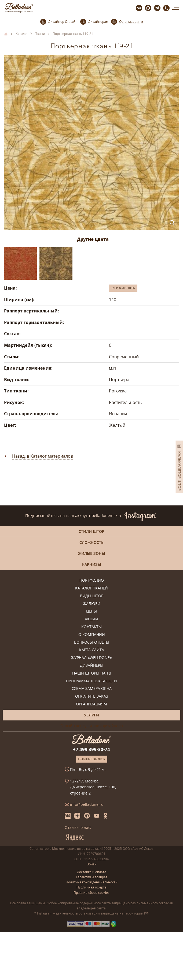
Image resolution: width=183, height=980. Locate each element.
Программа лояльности (91, 681)
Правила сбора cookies (91, 893)
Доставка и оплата (92, 872)
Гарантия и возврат (92, 877)
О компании (92, 635)
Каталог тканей (91, 588)
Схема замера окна (92, 689)
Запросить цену (123, 288)
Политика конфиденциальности (92, 882)
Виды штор (92, 596)
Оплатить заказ (92, 696)
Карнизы (91, 564)
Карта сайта (92, 650)
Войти (92, 864)
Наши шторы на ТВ (92, 673)
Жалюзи (92, 604)
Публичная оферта (91, 887)
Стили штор (91, 531)
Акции (91, 619)
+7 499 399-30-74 (91, 749)
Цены (91, 611)
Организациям (91, 704)
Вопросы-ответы (92, 642)
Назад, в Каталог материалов (43, 456)
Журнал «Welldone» (92, 658)
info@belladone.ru (87, 804)
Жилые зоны (91, 553)
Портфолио (92, 580)
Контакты (91, 627)
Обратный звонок (92, 759)
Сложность (91, 542)
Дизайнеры (92, 666)
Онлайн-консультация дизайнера (92, 726)
